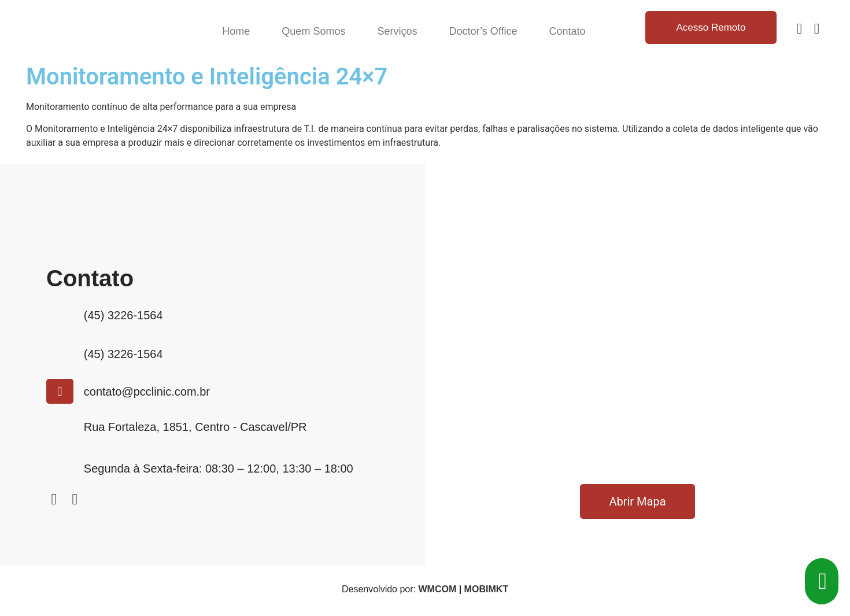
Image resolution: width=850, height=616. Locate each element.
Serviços (397, 31)
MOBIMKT (486, 589)
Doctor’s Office (483, 31)
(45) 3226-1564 (123, 315)
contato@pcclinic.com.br (147, 392)
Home (236, 31)
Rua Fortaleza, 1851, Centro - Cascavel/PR (195, 427)
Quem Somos (313, 31)
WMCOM (437, 589)
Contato (567, 31)
